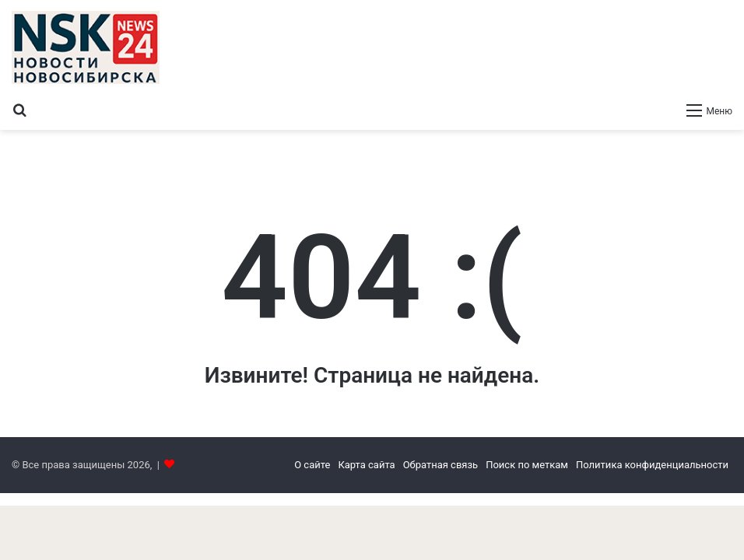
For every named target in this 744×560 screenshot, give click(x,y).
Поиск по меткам (527, 465)
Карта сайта (366, 465)
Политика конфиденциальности (652, 465)
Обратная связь (441, 465)
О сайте (312, 465)
